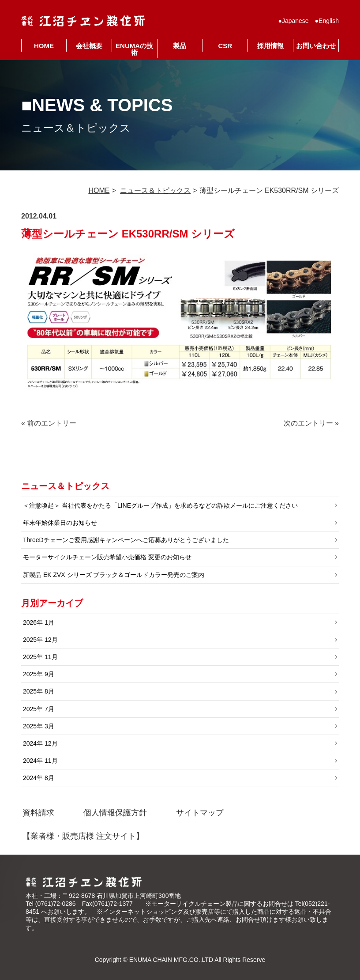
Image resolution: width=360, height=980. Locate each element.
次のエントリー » (311, 423)
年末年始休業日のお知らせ (60, 523)
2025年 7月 (39, 709)
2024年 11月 (40, 761)
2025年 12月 (40, 640)
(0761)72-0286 (56, 904)
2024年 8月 (39, 778)
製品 (180, 46)
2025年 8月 (39, 691)
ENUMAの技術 (134, 49)
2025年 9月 (39, 674)
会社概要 (89, 46)
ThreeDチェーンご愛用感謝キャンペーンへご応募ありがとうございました (126, 540)
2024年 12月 (40, 743)
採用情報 (270, 46)
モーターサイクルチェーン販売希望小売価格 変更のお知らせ (107, 557)
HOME (44, 46)
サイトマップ (200, 813)
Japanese (295, 21)
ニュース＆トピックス (155, 190)
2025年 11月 (40, 657)
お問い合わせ (316, 46)
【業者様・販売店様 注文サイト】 (83, 836)
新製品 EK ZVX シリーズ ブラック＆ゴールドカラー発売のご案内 (114, 575)
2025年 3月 (39, 726)
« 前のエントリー (49, 423)
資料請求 (38, 813)
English (329, 21)
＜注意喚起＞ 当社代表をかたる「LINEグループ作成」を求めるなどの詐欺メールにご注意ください (160, 505)
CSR (225, 46)
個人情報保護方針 (115, 813)
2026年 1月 (39, 622)
